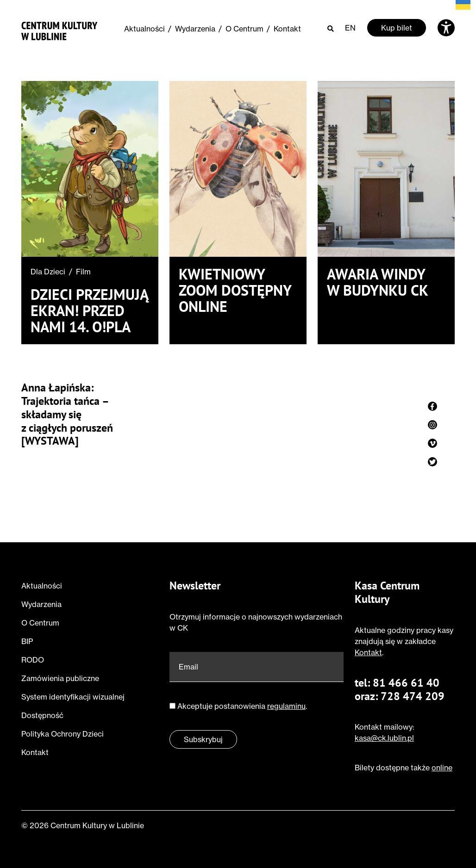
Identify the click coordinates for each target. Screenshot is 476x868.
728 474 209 (413, 696)
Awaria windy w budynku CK (378, 282)
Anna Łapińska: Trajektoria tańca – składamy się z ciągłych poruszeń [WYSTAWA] (67, 415)
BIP (27, 641)
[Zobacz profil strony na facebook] (432, 406)
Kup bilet (397, 28)
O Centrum (244, 29)
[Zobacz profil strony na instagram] (432, 425)
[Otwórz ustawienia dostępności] (446, 28)
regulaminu (286, 706)
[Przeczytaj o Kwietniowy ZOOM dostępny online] (238, 169)
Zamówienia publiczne (60, 678)
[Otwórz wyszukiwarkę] (331, 28)
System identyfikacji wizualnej (73, 697)
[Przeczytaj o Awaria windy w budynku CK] (386, 169)
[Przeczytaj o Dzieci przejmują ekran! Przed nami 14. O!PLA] (90, 169)
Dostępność (42, 715)
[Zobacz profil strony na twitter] (432, 462)
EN (350, 28)
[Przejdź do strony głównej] (59, 29)
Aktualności (144, 29)
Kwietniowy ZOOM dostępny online (235, 291)
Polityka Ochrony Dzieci (63, 734)
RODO (33, 660)
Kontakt (287, 29)
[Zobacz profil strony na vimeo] (432, 443)
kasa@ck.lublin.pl (384, 738)
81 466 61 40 (406, 683)
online (442, 768)
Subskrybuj (203, 739)
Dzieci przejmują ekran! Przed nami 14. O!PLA (89, 311)
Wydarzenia (195, 29)
